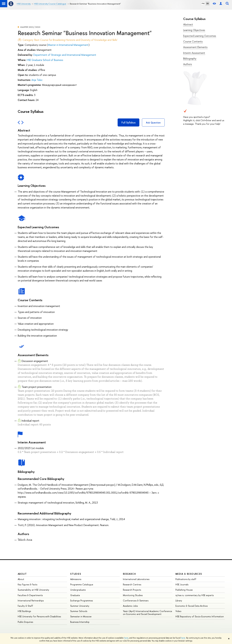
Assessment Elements (195, 47)
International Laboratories (136, 579)
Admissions (76, 579)
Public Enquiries (25, 622)
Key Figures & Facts (27, 584)
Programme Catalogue (82, 584)
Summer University (80, 606)
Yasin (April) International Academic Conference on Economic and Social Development (147, 613)
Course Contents (193, 41)
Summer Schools (79, 611)
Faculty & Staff (25, 606)
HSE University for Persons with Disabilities (39, 616)
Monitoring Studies (133, 595)
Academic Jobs (130, 606)
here (126, 638)
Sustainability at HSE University (33, 590)
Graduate (75, 595)
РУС (203, 4)
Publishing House (184, 590)
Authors (188, 64)
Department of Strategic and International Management (65, 55)
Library (179, 601)
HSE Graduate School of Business (45, 60)
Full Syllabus (128, 122)
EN (208, 4)
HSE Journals (182, 584)
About (22, 574)
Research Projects (132, 590)
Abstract (188, 24)
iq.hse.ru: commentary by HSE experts (195, 595)
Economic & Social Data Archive (192, 606)
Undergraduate (78, 590)
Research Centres (132, 584)
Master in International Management (68, 45)
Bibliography (190, 59)
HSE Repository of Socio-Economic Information (200, 616)
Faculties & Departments (30, 595)
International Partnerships (31, 601)
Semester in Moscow (81, 616)
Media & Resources (189, 574)
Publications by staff (186, 579)
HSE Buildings (24, 611)
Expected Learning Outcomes (200, 36)
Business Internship (80, 622)
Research (130, 574)
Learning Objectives (194, 30)
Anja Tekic (37, 80)
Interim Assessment (194, 53)
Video (178, 611)
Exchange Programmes (82, 601)
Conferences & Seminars (136, 601)
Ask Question (153, 123)
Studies (76, 574)
